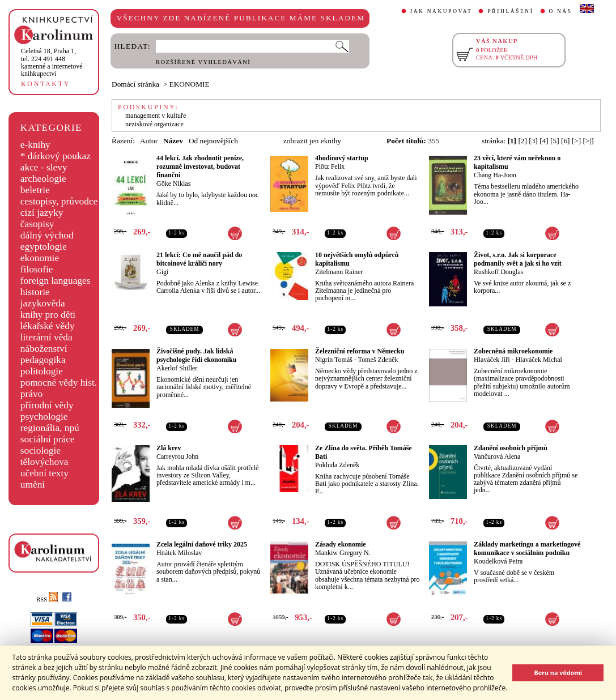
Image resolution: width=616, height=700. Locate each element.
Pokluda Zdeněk (337, 465)
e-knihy (35, 145)
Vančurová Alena (497, 456)
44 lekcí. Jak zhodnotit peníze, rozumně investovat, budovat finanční (200, 167)
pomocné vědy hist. (59, 383)
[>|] (589, 141)
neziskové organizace (154, 124)
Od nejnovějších (213, 141)
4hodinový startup (342, 158)
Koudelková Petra (498, 561)
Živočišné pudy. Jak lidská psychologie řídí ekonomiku (196, 355)
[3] (533, 141)
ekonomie (40, 258)
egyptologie (44, 247)
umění (33, 485)
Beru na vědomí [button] (558, 673)
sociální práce (48, 439)
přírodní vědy (47, 405)
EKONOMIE (190, 84)
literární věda (46, 337)
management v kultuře (156, 116)
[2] (522, 141)
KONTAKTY (46, 84)
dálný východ (47, 235)
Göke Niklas (173, 183)
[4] (544, 141)
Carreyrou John (177, 456)
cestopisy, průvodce (59, 201)
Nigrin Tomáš (334, 360)
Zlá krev (169, 448)
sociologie (41, 451)
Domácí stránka (135, 84)
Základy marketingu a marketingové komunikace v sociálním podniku (527, 549)
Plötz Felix (330, 167)
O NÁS (561, 11)
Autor (149, 141)
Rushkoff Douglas (498, 272)
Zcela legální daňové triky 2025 (202, 544)
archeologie (43, 179)
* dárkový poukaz (56, 156)
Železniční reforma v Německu (360, 351)
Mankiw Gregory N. (343, 553)
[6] (566, 141)
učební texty (44, 473)
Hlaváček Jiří (492, 360)
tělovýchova (44, 462)
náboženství (44, 349)
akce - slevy (44, 167)
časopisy (37, 224)
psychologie (44, 417)
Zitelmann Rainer (339, 272)
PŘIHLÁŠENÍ (510, 11)
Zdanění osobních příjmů (511, 448)
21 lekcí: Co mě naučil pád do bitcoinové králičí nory (199, 259)
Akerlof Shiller (177, 368)
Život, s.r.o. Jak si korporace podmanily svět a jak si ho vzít (518, 259)
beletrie (35, 190)
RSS (47, 599)
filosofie (37, 269)
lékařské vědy (48, 326)
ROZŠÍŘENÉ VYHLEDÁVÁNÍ (203, 62)
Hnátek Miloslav (179, 553)
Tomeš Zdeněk (378, 360)
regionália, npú (50, 428)
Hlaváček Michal (539, 360)
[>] (576, 141)
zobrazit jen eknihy (312, 141)
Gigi (162, 272)
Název (173, 141)
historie (35, 292)
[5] (555, 141)
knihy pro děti (48, 315)
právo (31, 394)
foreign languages (56, 281)
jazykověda (43, 303)
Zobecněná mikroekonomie (513, 351)
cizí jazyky (42, 213)
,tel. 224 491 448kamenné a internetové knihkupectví (52, 62)
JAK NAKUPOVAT (441, 11)
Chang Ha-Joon (495, 175)
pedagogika (43, 360)
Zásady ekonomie (341, 544)
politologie (42, 371)
